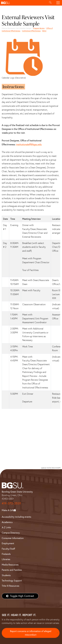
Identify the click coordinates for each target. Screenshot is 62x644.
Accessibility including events (16, 517)
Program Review (39, 28)
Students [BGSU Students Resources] (6, 575)
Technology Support (12, 581)
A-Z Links (6, 527)
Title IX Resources (10, 586)
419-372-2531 (11, 503)
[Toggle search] (50, 3)
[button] (23, 3)
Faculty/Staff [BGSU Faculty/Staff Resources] (8, 549)
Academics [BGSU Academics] (7, 522)
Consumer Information (13, 538)
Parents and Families (12, 570)
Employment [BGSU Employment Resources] (8, 543)
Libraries (6, 559)
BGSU (44, 31)
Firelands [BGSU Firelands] (6, 554)
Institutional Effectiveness (31, 31)
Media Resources (10, 565)
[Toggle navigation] (58, 3)
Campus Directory (11, 533)
